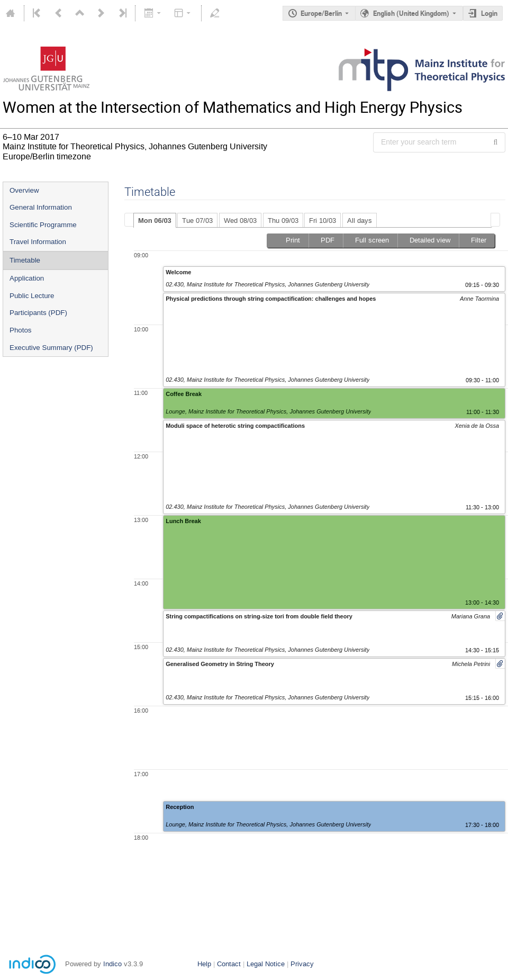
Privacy (302, 964)
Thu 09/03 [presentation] (283, 221)
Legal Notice (266, 964)
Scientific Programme (43, 225)
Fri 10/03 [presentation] (323, 221)
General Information (41, 207)
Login (489, 13)
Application (27, 278)
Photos (21, 330)
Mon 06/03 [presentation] (155, 221)
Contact (229, 964)
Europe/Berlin (321, 13)
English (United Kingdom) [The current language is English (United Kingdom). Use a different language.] (411, 13)
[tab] (155, 220)
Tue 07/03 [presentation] (197, 221)
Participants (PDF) (38, 313)
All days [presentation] (360, 221)
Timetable (25, 260)
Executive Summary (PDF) (51, 348)
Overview (24, 190)
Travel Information (38, 242)
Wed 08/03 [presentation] (240, 221)
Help (204, 964)
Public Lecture (32, 296)
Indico (112, 964)
